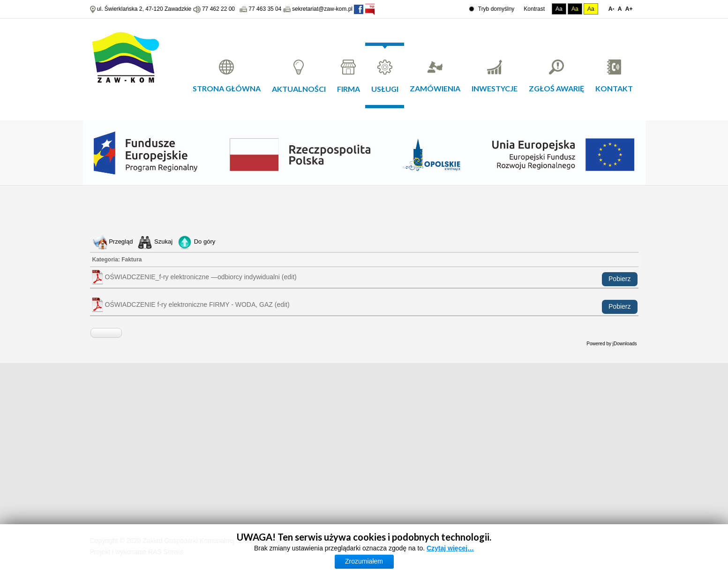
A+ (629, 9)
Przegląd (121, 241)
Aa (559, 9)
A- (612, 9)
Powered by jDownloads (612, 344)
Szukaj (163, 241)
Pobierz (619, 279)
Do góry (205, 241)
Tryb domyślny (492, 9)
